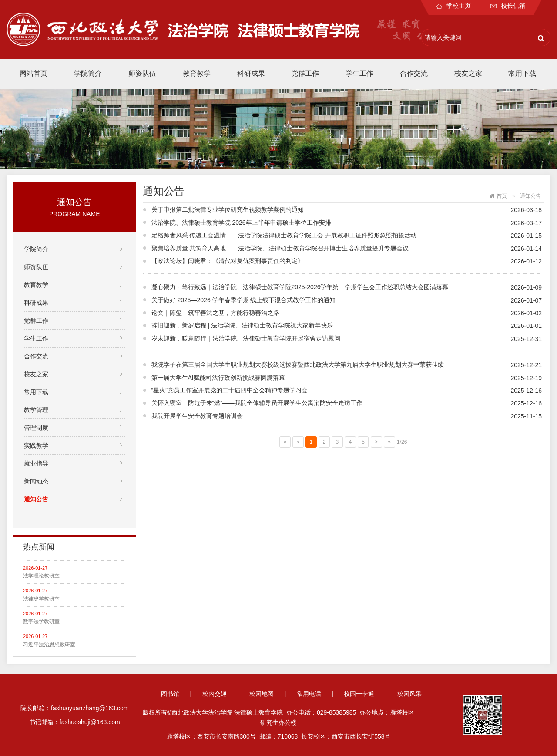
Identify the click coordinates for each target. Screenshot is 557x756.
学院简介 (88, 73)
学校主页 (454, 6)
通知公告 (36, 499)
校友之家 (468, 73)
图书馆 (170, 694)
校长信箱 (508, 6)
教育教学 (197, 73)
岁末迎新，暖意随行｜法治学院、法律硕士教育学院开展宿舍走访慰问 (246, 338)
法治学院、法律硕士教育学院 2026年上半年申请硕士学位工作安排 (241, 223)
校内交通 (215, 694)
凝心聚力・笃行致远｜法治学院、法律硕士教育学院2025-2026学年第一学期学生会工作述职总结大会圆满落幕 (300, 287)
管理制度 (36, 428)
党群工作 (305, 73)
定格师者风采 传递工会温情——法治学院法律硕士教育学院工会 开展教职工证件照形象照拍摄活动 (284, 235)
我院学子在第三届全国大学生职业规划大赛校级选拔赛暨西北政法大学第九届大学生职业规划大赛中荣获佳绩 (298, 364)
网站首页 (34, 73)
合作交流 (414, 73)
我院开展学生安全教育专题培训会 (197, 416)
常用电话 (309, 694)
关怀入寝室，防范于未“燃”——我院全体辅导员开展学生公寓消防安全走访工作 (257, 403)
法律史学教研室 (41, 599)
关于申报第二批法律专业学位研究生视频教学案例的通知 (228, 209)
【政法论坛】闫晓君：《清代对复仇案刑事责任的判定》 (228, 261)
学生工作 (359, 73)
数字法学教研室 (41, 621)
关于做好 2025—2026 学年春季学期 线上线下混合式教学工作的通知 (244, 300)
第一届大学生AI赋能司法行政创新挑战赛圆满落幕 (218, 378)
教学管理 (36, 410)
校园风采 (409, 694)
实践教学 (36, 445)
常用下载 (522, 73)
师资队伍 (142, 73)
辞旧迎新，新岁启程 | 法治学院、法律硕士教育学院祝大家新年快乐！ (245, 325)
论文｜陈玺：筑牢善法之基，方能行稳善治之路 (215, 313)
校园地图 (262, 694)
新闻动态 (36, 481)
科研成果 (251, 73)
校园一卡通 (359, 694)
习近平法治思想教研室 (49, 645)
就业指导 (36, 463)
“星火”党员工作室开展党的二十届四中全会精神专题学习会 (230, 390)
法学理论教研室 (41, 576)
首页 (502, 196)
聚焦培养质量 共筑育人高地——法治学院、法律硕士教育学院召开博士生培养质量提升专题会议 (280, 248)
